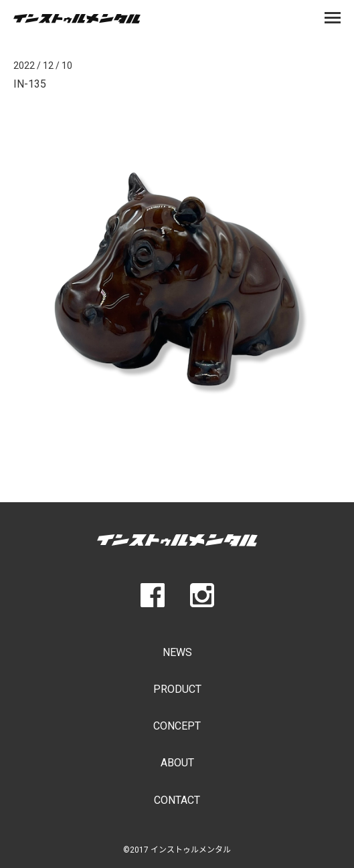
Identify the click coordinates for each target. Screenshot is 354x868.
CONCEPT (177, 726)
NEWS (177, 652)
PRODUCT (177, 689)
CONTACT (177, 800)
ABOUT (177, 763)
